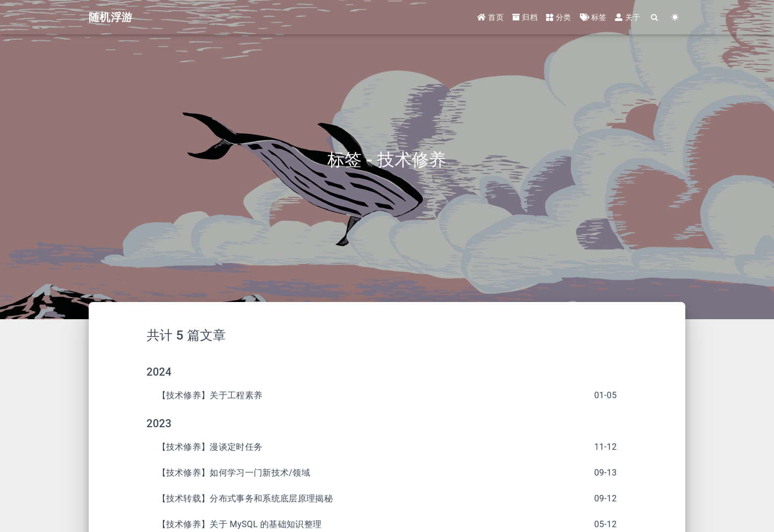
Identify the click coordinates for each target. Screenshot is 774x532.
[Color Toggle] (675, 17)
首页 (490, 17)
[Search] (655, 17)
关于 (628, 17)
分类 (559, 17)
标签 (593, 17)
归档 (525, 17)
